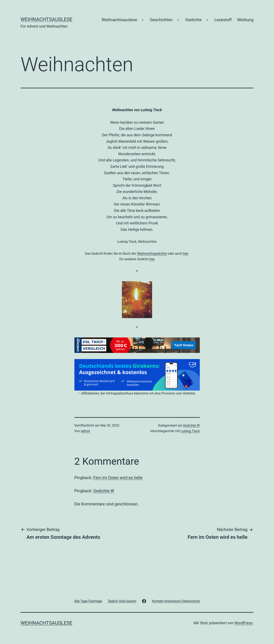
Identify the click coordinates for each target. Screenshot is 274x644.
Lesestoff (223, 20)
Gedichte (194, 20)
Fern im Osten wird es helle (118, 478)
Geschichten (161, 20)
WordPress (243, 623)
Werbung (245, 20)
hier (186, 254)
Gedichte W (191, 425)
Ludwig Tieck (190, 431)
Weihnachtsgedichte (152, 254)
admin (85, 431)
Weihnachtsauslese (46, 19)
